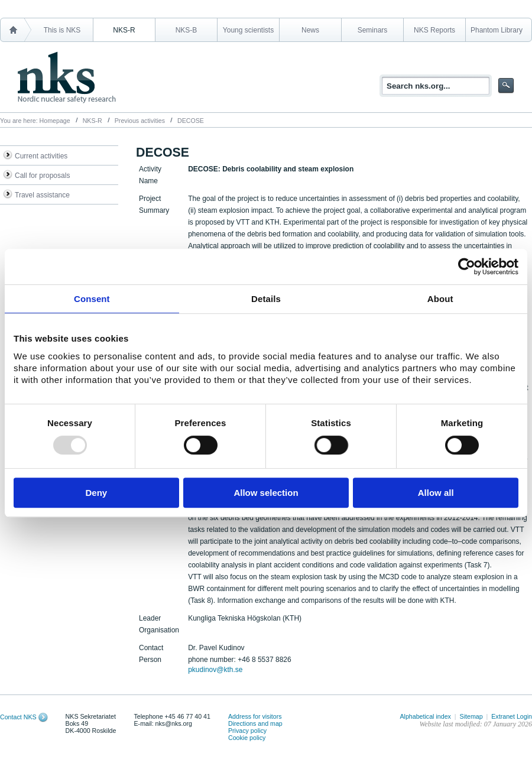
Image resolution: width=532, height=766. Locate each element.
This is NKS (62, 30)
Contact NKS (18, 717)
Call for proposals (42, 176)
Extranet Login (512, 716)
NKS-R (124, 30)
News (310, 30)
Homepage (55, 121)
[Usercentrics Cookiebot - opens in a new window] (467, 267)
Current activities (41, 156)
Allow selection (266, 493)
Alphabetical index (425, 716)
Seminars (373, 30)
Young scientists (248, 30)
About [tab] (440, 299)
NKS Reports (434, 30)
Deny (96, 493)
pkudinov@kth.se (215, 670)
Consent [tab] (92, 299)
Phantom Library (497, 30)
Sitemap (471, 716)
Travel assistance (42, 195)
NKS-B (186, 30)
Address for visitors (255, 716)
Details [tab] (266, 299)
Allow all (436, 493)
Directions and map (255, 723)
